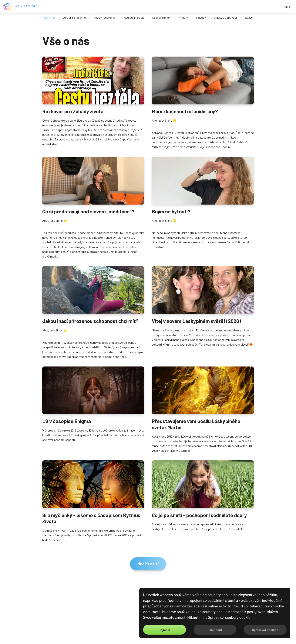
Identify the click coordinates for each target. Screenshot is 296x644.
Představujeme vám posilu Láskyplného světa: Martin (196, 424)
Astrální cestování (105, 17)
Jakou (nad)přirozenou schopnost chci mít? (90, 321)
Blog (287, 7)
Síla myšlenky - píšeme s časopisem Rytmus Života (91, 518)
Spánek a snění (162, 17)
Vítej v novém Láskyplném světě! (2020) (196, 321)
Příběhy (184, 17)
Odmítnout (215, 630)
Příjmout (165, 630)
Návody (201, 17)
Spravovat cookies (265, 630)
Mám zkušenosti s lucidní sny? (185, 111)
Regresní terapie (134, 17)
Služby (249, 17)
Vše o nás (49, 17)
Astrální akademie (74, 17)
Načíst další (148, 564)
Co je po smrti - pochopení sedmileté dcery (199, 515)
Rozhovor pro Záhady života (73, 111)
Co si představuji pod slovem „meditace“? (88, 211)
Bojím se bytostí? (171, 211)
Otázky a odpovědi (225, 17)
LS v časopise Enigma (67, 421)
